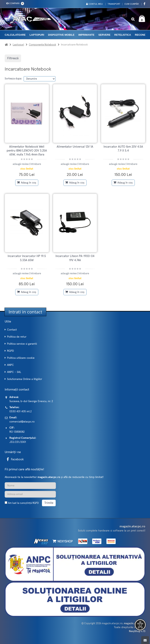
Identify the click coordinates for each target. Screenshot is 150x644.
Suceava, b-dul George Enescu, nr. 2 (31, 401)
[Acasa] (6, 45)
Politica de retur (17, 337)
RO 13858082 (17, 432)
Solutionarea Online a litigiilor (25, 379)
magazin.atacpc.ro (112, 624)
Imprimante (86, 35)
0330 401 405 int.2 (21, 411)
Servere (104, 35)
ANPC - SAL (14, 372)
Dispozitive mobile (61, 35)
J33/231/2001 (18, 442)
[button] (140, 625)
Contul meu (94, 4)
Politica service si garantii (22, 344)
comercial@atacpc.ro (22, 422)
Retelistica (123, 35)
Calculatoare (15, 35)
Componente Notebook (42, 45)
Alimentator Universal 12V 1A (75, 147)
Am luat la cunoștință (23, 503)
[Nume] (30, 486)
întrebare (36, 164)
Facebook (14, 459)
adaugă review (21, 164)
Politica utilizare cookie (21, 358)
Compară (14, 4)
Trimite (49, 503)
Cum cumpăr (132, 4)
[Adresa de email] (30, 494)
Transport (114, 4)
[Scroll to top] (145, 640)
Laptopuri (37, 35)
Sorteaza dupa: (13, 79)
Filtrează (13, 58)
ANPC (10, 365)
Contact (12, 330)
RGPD (10, 351)
